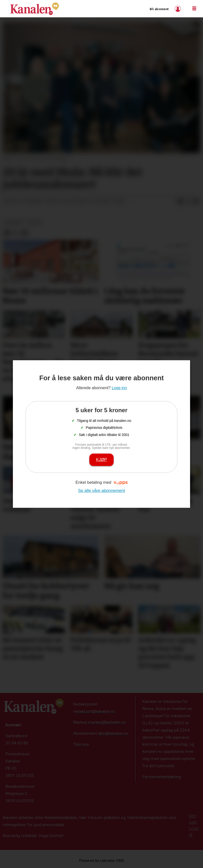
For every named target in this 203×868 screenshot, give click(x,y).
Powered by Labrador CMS (102, 861)
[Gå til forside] (34, 9)
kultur (34, 222)
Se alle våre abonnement (101, 491)
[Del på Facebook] (180, 202)
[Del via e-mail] (196, 202)
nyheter (14, 222)
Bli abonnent (159, 9)
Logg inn (178, 9)
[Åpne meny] (194, 9)
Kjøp (101, 460)
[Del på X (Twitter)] (188, 202)
